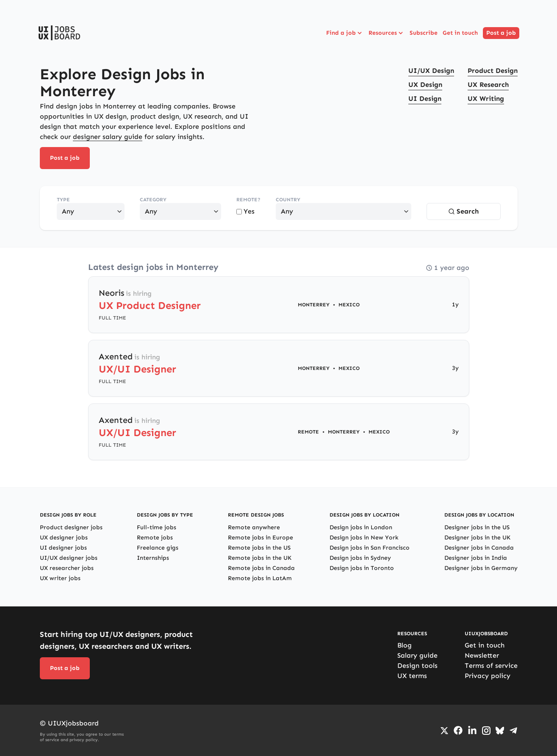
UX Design (425, 85)
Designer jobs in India (476, 558)
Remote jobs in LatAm (260, 578)
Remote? (248, 200)
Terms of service (491, 666)
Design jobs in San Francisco (370, 548)
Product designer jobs (71, 527)
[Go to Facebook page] (458, 730)
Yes (245, 211)
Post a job (501, 33)
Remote (308, 432)
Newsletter (482, 655)
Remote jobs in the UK (260, 558)
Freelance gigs (158, 548)
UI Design (425, 99)
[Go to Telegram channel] (513, 731)
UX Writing (486, 99)
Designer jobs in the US (477, 527)
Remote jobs (155, 538)
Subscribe (424, 33)
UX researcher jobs (67, 568)
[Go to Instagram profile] (486, 731)
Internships (153, 558)
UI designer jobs (63, 548)
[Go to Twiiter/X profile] (444, 731)
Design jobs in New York (364, 538)
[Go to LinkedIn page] (472, 731)
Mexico (349, 305)
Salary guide (417, 655)
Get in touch (460, 33)
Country (288, 200)
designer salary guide (108, 137)
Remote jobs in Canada (261, 568)
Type (63, 200)
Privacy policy (488, 676)
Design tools (417, 666)
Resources (387, 33)
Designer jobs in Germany (481, 568)
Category (153, 200)
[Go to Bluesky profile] (500, 731)
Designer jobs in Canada (479, 548)
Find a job (345, 33)
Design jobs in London (361, 527)
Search (463, 211)
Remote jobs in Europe (260, 538)
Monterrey (314, 305)
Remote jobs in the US (259, 548)
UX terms (412, 676)
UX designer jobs (64, 538)
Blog (405, 645)
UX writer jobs (60, 578)
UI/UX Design (431, 71)
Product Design (493, 71)
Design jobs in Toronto (362, 568)
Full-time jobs (157, 527)
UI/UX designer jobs (69, 558)
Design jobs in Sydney (360, 558)
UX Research (488, 85)
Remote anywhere (254, 527)
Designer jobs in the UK (477, 538)
